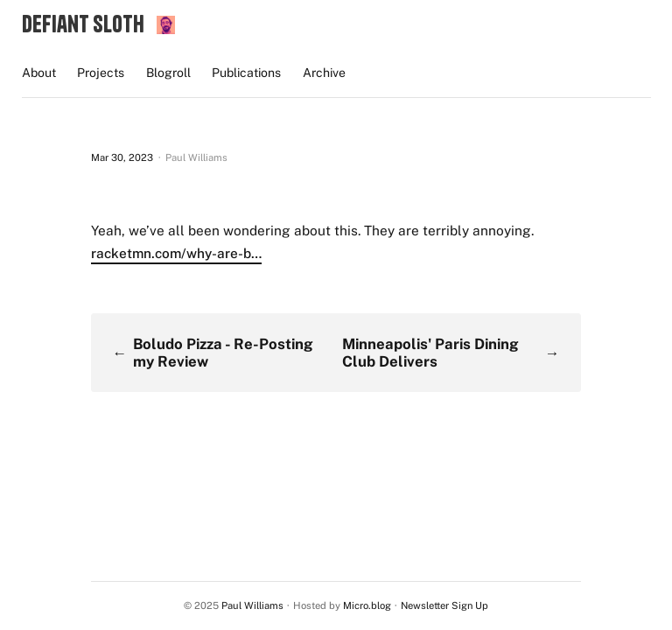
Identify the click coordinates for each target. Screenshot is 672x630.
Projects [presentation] (101, 73)
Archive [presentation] (324, 73)
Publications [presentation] (246, 73)
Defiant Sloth (83, 24)
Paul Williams (252, 605)
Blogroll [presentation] (168, 73)
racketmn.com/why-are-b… (176, 253)
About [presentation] (39, 73)
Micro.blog (367, 605)
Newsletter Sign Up (444, 605)
